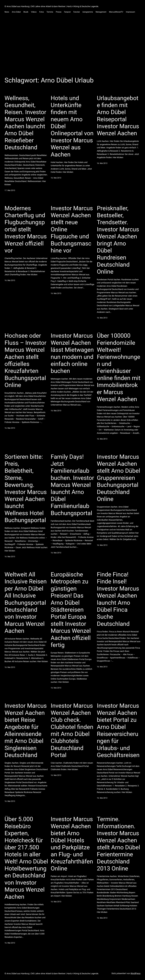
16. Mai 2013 (56, 178)
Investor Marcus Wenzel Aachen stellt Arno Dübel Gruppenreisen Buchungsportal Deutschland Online (118, 478)
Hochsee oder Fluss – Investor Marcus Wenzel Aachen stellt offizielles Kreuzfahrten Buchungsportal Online (25, 360)
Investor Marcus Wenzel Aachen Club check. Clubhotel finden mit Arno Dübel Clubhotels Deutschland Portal (72, 730)
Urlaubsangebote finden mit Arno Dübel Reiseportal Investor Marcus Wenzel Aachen (118, 116)
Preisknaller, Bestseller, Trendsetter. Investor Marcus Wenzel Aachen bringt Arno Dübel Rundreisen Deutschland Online (118, 240)
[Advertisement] (72, 40)
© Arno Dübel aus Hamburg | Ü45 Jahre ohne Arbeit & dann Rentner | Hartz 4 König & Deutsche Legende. (52, 6)
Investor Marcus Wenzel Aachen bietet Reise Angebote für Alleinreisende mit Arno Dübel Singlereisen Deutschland (26, 730)
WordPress (136, 973)
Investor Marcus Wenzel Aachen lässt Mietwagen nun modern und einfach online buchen (72, 353)
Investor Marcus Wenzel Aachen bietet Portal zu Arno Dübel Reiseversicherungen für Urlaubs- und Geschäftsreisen (118, 730)
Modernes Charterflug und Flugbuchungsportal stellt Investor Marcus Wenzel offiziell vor (26, 229)
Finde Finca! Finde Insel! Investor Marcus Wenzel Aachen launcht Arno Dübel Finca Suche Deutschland (118, 599)
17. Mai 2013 (10, 190)
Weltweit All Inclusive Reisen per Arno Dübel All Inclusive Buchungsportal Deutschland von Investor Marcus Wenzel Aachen (26, 603)
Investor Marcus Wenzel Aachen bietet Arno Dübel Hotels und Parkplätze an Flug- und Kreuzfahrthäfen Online (72, 844)
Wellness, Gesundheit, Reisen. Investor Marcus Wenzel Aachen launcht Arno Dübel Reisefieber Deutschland (25, 123)
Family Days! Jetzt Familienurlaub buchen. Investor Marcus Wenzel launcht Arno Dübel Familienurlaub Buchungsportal (72, 485)
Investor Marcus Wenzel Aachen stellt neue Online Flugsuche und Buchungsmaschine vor (72, 229)
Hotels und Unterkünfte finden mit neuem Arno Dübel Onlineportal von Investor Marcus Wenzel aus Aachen (72, 126)
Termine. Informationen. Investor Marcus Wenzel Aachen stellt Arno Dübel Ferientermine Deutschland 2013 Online (118, 844)
